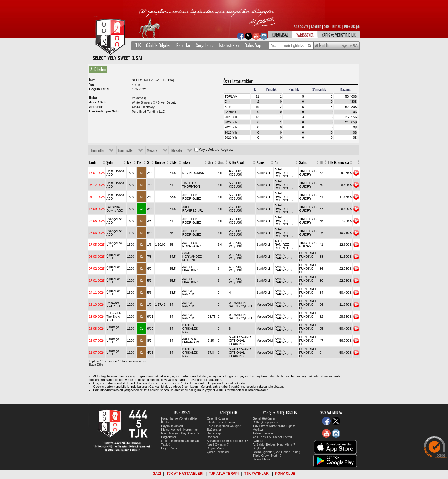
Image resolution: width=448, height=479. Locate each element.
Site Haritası (333, 26)
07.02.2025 (97, 269)
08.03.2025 (97, 257)
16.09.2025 (97, 209)
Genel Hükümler (264, 418)
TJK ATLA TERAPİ (224, 474)
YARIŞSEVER (305, 35)
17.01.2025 (97, 281)
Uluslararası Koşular (221, 422)
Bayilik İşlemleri (172, 426)
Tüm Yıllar (98, 150)
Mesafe (152, 150)
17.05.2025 (97, 245)
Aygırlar (258, 441)
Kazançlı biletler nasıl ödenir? (227, 441)
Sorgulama (205, 45)
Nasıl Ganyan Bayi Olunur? (180, 433)
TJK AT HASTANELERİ (185, 474)
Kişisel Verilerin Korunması (180, 430)
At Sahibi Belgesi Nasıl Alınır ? (274, 444)
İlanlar (165, 422)
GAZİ (157, 474)
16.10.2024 (97, 305)
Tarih (92, 162)
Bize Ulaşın (352, 26)
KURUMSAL (280, 35)
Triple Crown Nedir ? (267, 456)
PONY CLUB (285, 474)
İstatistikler (229, 45)
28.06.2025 (97, 233)
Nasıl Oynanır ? (218, 444)
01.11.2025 (97, 197)
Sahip (303, 162)
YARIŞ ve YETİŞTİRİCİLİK (339, 35)
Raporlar (183, 45)
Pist (140, 162)
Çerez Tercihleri (218, 452)
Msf (130, 162)
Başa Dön (96, 365)
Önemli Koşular (218, 418)
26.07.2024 (97, 341)
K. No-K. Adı (237, 162)
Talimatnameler (263, 433)
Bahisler (213, 437)
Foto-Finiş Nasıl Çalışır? (224, 426)
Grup (221, 162)
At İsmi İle (322, 46)
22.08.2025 (97, 221)
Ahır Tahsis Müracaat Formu (272, 437)
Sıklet (174, 162)
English (316, 26)
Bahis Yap (253, 45)
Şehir (110, 162)
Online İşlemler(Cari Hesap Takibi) (276, 452)
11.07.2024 (97, 353)
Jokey (186, 162)
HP (322, 162)
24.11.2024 (97, 293)
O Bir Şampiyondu (265, 422)
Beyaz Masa (170, 448)
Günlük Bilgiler (158, 45)
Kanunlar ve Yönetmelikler (179, 418)
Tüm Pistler (126, 150)
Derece (160, 162)
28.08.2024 (97, 329)
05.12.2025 (97, 185)
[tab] (99, 69)
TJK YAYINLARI (257, 474)
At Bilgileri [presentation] (98, 69)
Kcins (261, 162)
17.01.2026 (97, 173)
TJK (138, 45)
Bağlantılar (169, 437)
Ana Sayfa (301, 26)
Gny (210, 162)
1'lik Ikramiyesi (338, 162)
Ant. (277, 162)
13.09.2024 (97, 317)
